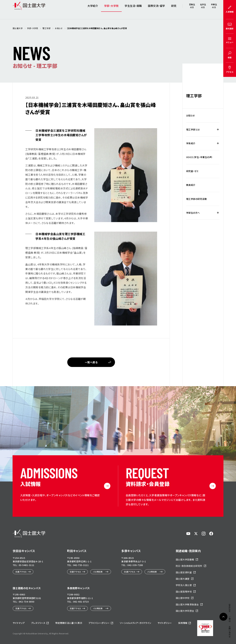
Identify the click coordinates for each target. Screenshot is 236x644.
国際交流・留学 (156, 10)
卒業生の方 (214, 9)
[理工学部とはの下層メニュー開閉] (218, 129)
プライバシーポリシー (99, 623)
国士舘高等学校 (184, 592)
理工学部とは (193, 129)
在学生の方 (203, 9)
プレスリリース (38, 623)
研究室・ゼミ (192, 171)
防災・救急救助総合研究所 (189, 566)
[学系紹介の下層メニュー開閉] (218, 143)
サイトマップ (19, 623)
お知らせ (191, 115)
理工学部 (194, 96)
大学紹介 (93, 10)
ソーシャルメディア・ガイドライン (135, 623)
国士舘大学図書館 (185, 559)
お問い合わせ (230, 407)
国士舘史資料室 (184, 572)
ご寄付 (230, 394)
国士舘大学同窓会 (185, 611)
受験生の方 (192, 9)
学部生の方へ (193, 213)
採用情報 (183, 623)
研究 (174, 10)
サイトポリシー (165, 623)
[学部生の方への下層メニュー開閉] (218, 213)
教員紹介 (191, 185)
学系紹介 (191, 143)
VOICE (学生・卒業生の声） (200, 157)
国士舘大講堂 (183, 579)
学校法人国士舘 (184, 585)
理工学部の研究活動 (196, 199)
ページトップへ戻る (223, 624)
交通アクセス (21, 572)
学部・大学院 (111, 10)
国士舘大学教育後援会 (187, 604)
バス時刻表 (98, 572)
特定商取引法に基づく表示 (69, 623)
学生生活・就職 (133, 10)
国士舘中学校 (183, 598)
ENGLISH (230, 383)
